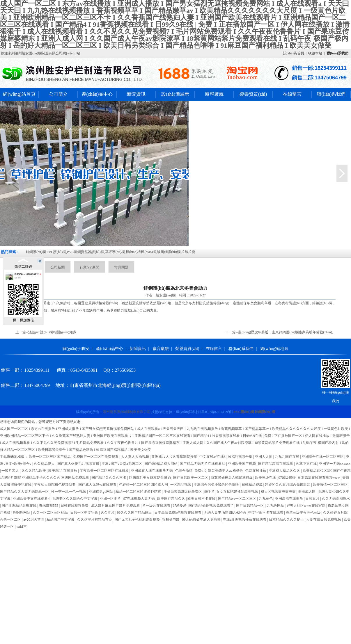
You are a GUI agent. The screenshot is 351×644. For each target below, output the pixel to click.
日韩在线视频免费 (75, 506)
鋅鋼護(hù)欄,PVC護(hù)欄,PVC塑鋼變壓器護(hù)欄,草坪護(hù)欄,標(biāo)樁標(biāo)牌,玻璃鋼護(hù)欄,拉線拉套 (111, 252)
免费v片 (201, 471)
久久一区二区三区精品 (51, 513)
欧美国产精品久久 (172, 499)
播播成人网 (307, 492)
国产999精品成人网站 (161, 464)
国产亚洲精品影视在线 (19, 506)
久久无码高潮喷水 (336, 499)
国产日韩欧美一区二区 (191, 478)
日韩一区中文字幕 (85, 513)
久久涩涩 (108, 513)
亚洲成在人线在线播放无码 (152, 471)
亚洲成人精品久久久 (285, 471)
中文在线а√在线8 (213, 457)
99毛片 (210, 492)
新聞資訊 (136, 94)
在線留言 (292, 94)
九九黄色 (266, 499)
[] (216, 412)
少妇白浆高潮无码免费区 (183, 492)
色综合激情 (184, 471)
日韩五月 (313, 499)
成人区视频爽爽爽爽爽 (279, 492)
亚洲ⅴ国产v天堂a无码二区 (122, 464)
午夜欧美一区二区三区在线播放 (105, 471)
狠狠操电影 (171, 520)
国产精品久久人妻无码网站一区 (25, 492)
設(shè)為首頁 (294, 53)
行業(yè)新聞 (89, 267)
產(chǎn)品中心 (97, 94)
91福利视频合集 (241, 457)
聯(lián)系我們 (331, 94)
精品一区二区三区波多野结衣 (139, 492)
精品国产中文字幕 (61, 520)
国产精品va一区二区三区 (237, 499)
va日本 (21, 526)
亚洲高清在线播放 (289, 499)
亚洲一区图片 (111, 499)
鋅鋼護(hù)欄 (322, 303)
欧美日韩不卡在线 (202, 499)
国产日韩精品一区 (250, 506)
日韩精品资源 (252, 485)
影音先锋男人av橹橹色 (226, 471)
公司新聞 (58, 267)
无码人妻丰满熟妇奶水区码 (225, 513)
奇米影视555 (49, 506)
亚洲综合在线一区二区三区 (323, 457)
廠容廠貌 (214, 94)
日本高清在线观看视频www (319, 478)
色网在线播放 (256, 471)
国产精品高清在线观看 (276, 464)
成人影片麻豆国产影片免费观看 (116, 506)
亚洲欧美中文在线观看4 (32, 499)
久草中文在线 (307, 464)
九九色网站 (276, 506)
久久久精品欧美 (34, 471)
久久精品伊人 (45, 464)
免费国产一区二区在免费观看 (96, 457)
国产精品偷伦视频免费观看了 (211, 506)
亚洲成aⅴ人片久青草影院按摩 (174, 457)
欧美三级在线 (266, 478)
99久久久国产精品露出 (135, 513)
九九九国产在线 (287, 457)
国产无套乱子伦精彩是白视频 (138, 520)
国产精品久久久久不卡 (109, 478)
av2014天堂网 (34, 520)
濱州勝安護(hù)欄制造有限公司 (127, 412)
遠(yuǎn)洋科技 (188, 412)
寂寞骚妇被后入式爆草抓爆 (232, 478)
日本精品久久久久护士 (287, 520)
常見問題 (121, 267)
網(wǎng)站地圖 (274, 349)
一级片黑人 (11, 471)
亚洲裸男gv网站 (101, 492)
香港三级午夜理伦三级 (304, 513)
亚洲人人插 (264, 457)
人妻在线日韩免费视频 (324, 520)
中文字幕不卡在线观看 (266, 513)
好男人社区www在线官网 (306, 506)
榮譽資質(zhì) (253, 94)
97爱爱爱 (180, 506)
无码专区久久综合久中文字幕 (75, 499)
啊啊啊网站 (22, 513)
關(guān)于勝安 (76, 349)
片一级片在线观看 (157, 506)
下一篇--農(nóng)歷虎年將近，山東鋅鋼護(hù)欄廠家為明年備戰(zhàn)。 (280, 332)
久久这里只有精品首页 (95, 520)
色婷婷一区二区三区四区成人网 (144, 485)
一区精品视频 (181, 485)
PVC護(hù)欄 (244, 412)
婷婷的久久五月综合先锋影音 (288, 485)
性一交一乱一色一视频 (69, 492)
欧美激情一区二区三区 (331, 485)
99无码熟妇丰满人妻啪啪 (202, 520)
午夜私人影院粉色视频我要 (55, 485)
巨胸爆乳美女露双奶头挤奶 (150, 478)
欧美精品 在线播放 (63, 471)
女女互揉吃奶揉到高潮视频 (238, 492)
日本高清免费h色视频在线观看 (178, 513)
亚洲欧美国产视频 (242, 464)
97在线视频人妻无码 (140, 499)
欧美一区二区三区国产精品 (50, 457)
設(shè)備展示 (175, 94)
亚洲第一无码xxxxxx (335, 464)
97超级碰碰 (287, 478)
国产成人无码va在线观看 (98, 485)
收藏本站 (315, 53)
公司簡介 (58, 94)
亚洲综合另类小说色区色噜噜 (217, 485)
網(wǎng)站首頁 (19, 94)
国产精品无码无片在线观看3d (203, 464)
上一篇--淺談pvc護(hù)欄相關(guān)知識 (46, 332)
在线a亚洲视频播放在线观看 (245, 520)
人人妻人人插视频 (135, 457)
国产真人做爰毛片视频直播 (79, 464)
